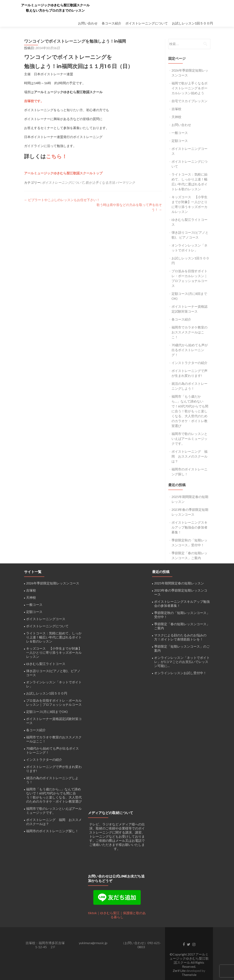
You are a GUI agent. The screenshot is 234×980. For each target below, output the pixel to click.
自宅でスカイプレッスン (189, 101)
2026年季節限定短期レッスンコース (53, 583)
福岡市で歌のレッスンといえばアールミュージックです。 (189, 439)
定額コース (180, 141)
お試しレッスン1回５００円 (192, 23)
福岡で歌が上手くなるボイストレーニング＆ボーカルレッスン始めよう (189, 88)
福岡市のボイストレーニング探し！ (52, 831)
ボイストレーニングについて (147, 23)
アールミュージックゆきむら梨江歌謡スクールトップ (63, 173)
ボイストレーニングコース (46, 619)
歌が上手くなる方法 (100, 182)
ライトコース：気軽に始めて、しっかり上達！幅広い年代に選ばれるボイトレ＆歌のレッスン (54, 637)
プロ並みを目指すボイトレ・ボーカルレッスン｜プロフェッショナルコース (54, 702)
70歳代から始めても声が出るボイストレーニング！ (190, 350)
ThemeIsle (189, 975)
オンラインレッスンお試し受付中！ (180, 673)
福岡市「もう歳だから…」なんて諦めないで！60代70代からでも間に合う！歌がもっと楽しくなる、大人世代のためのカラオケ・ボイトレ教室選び (190, 411)
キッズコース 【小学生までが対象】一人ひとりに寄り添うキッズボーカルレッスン (54, 652)
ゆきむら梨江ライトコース (46, 664)
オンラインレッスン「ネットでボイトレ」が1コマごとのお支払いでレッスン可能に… (182, 662)
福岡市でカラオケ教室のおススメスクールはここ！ (189, 332)
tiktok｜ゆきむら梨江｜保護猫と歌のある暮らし (117, 915)
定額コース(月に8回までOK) (47, 712)
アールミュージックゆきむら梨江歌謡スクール (55, 5)
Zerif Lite (179, 971)
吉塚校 (176, 109)
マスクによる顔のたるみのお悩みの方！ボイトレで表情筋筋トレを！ (180, 637)
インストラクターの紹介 (189, 363)
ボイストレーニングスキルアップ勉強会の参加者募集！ (189, 527)
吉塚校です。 (34, 101)
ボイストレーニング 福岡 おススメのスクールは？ (189, 456)
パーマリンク (125, 182)
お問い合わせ (88, 23)
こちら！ (57, 156)
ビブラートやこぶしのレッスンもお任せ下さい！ (62, 200)
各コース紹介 (111, 23)
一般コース (180, 133)
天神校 (176, 117)
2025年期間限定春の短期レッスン (179, 583)
